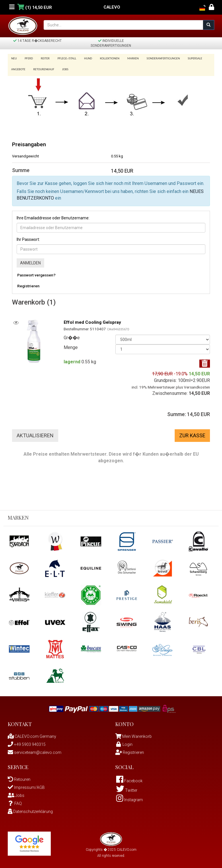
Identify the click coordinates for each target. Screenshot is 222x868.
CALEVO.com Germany (32, 734)
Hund (84, 58)
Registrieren (28, 284)
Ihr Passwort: (28, 237)
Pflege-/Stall (64, 58)
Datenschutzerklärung (30, 810)
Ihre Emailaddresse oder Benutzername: (53, 216)
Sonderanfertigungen (156, 58)
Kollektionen (105, 58)
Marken (127, 58)
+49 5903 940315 (27, 742)
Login (124, 742)
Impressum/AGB (26, 785)
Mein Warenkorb (137, 734)
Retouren (19, 777)
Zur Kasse (192, 433)
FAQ (15, 801)
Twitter (127, 788)
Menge (71, 345)
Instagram (129, 798)
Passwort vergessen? (36, 273)
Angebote (18, 68)
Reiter (43, 58)
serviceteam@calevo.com (35, 750)
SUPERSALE (187, 58)
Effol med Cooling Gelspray (93, 320)
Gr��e (72, 336)
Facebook (129, 779)
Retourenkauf (43, 68)
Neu (14, 58)
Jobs (63, 68)
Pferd (28, 58)
